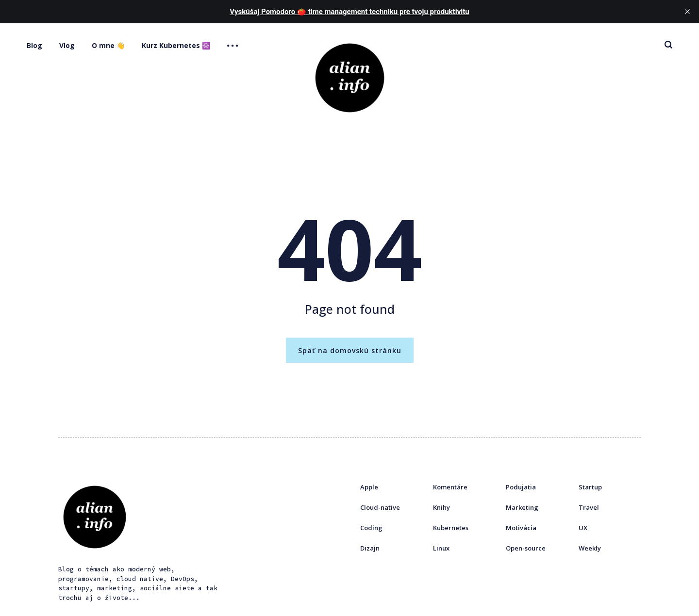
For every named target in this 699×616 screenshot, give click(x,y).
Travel (589, 507)
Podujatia (521, 487)
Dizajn (370, 548)
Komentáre (450, 487)
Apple (369, 487)
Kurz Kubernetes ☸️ (176, 45)
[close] (687, 12)
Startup (590, 487)
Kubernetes (451, 528)
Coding (371, 528)
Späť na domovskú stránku (350, 350)
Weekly (590, 548)
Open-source (526, 548)
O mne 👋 (108, 45)
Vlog (67, 45)
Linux (441, 548)
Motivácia (521, 528)
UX (583, 528)
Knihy (441, 507)
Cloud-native (380, 507)
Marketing (522, 507)
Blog (34, 45)
